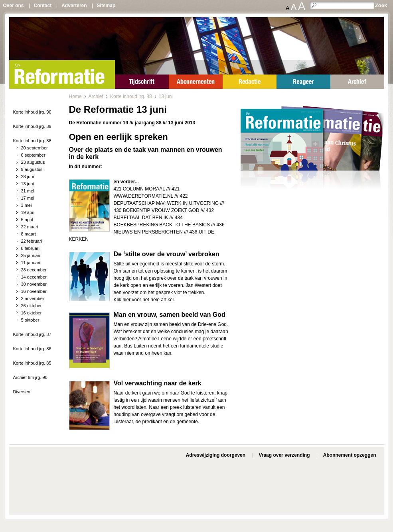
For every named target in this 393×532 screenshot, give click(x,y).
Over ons (14, 6)
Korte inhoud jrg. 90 (32, 112)
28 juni (28, 177)
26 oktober (32, 306)
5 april (27, 220)
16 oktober (32, 313)
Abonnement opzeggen (350, 455)
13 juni (28, 184)
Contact (43, 6)
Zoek (381, 5)
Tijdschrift (142, 82)
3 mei (27, 205)
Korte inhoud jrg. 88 (32, 141)
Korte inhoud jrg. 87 (32, 334)
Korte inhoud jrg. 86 (32, 349)
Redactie (250, 82)
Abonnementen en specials (196, 82)
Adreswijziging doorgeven (216, 455)
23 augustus (33, 162)
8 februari (30, 248)
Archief (357, 82)
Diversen (22, 392)
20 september (35, 148)
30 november (34, 284)
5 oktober (30, 320)
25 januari (31, 255)
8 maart (29, 234)
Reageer (303, 82)
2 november (33, 298)
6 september (33, 155)
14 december (34, 277)
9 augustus (32, 169)
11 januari (31, 263)
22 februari (32, 241)
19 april (28, 212)
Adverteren (74, 6)
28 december (34, 270)
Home (75, 96)
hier (126, 300)
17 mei (28, 198)
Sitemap (106, 6)
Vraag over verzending (284, 455)
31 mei (28, 191)
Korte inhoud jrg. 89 (32, 126)
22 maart (30, 227)
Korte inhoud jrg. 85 (32, 363)
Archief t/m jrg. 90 (30, 377)
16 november (34, 291)
